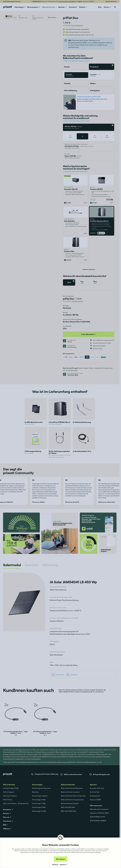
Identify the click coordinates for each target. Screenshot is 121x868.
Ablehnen (55, 865)
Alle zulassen (61, 859)
